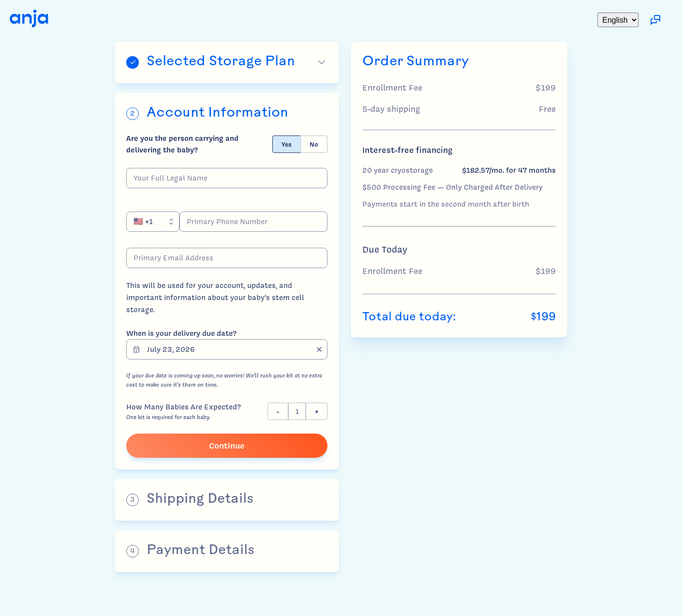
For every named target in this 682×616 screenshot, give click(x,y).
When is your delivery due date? (181, 333)
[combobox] (153, 222)
